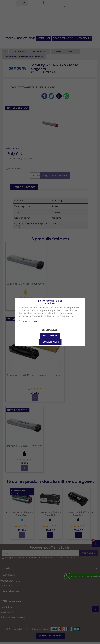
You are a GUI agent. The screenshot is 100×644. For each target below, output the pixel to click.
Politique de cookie (29, 321)
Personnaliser (50, 330)
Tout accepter (50, 342)
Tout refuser (50, 336)
